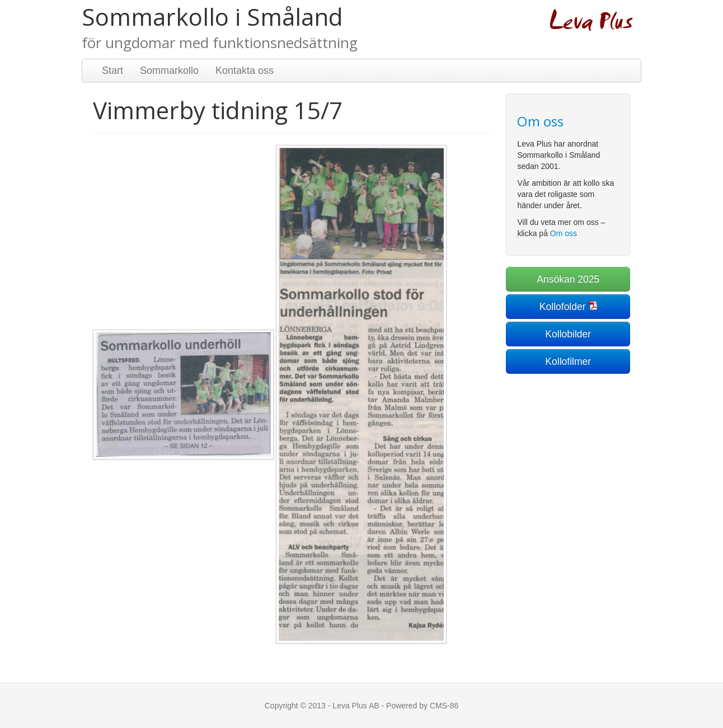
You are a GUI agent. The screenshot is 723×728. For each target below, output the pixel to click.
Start (112, 71)
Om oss (564, 233)
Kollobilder (568, 334)
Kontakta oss (245, 71)
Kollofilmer (568, 361)
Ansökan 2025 (568, 279)
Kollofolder (563, 307)
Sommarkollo (169, 71)
